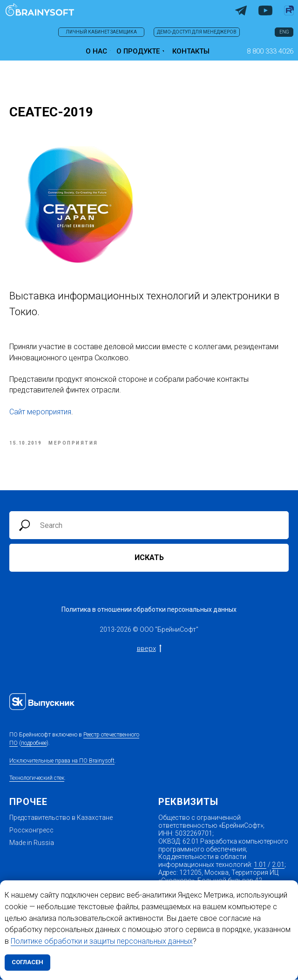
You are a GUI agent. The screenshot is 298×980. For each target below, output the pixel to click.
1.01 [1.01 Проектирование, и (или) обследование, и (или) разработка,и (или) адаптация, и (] (260, 865)
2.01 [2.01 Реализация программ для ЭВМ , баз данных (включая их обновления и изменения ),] (278, 865)
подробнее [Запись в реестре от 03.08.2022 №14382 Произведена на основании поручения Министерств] (34, 744)
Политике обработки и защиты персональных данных (102, 941)
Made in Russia (32, 843)
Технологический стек (37, 778)
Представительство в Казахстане (61, 818)
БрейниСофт (177, 630)
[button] (270, 51)
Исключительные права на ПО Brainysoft (62, 761)
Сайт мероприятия (40, 412)
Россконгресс (31, 831)
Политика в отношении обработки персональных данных (149, 610)
